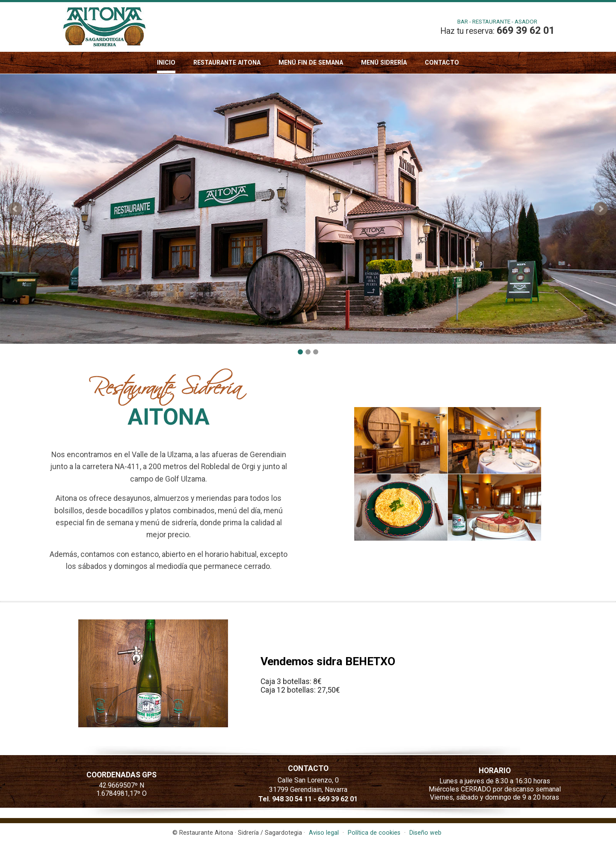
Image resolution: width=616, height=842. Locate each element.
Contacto (442, 62)
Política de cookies (374, 833)
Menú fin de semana (311, 62)
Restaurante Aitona (227, 62)
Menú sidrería (384, 62)
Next (601, 209)
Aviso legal (324, 833)
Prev (15, 209)
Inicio (166, 62)
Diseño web (425, 833)
